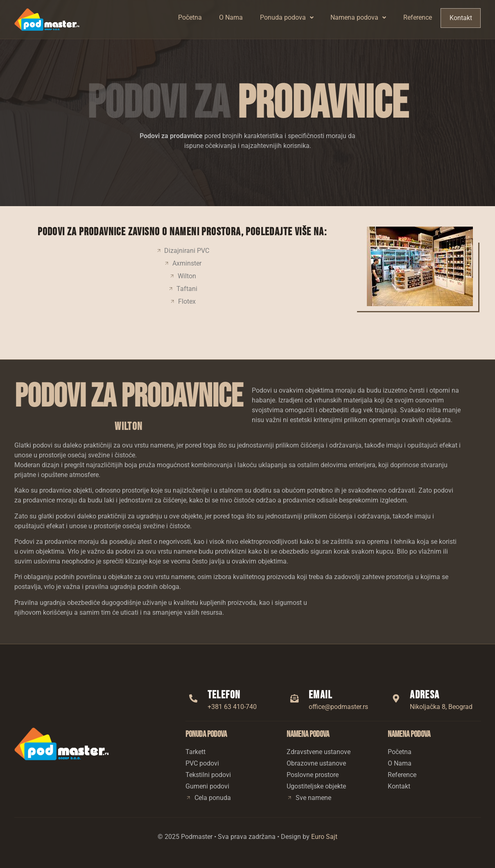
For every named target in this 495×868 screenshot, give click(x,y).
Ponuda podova (287, 17)
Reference (418, 17)
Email (322, 695)
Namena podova (359, 17)
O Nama (231, 17)
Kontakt (461, 18)
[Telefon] (194, 698)
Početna (190, 17)
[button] (287, 18)
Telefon (225, 695)
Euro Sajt (324, 837)
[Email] (295, 698)
